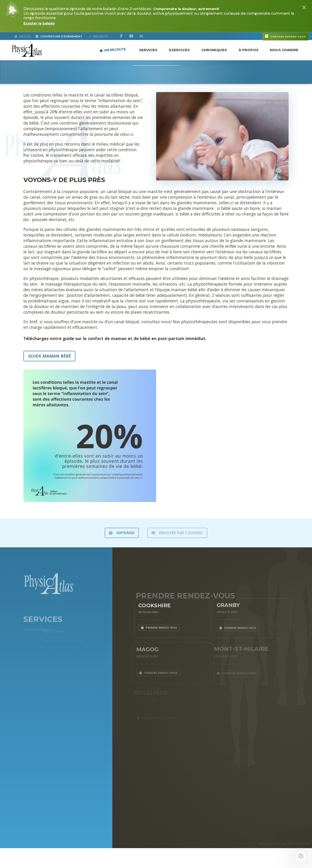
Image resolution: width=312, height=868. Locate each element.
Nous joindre (284, 50)
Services (148, 50)
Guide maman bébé (50, 356)
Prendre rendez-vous (259, 34)
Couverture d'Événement (66, 36)
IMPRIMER (122, 533)
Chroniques (214, 50)
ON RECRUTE (113, 49)
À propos (248, 50)
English (23, 36)
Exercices (179, 50)
